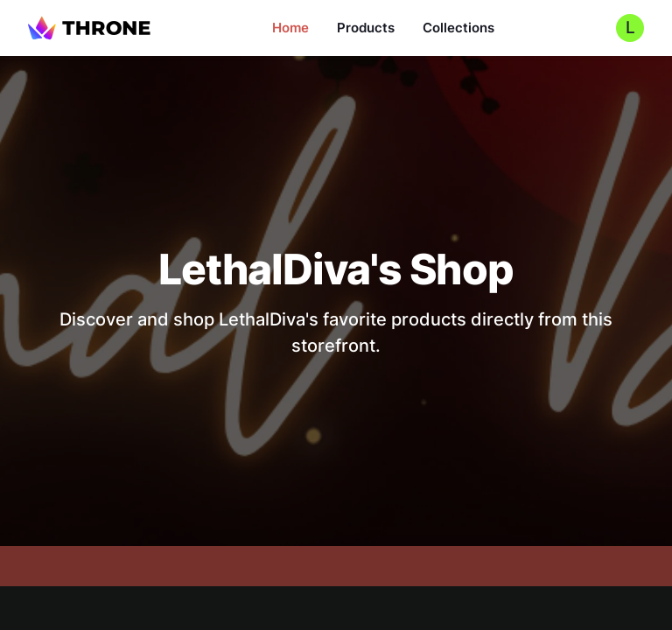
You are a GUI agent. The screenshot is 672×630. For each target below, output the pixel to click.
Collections (458, 28)
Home (290, 28)
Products (366, 28)
